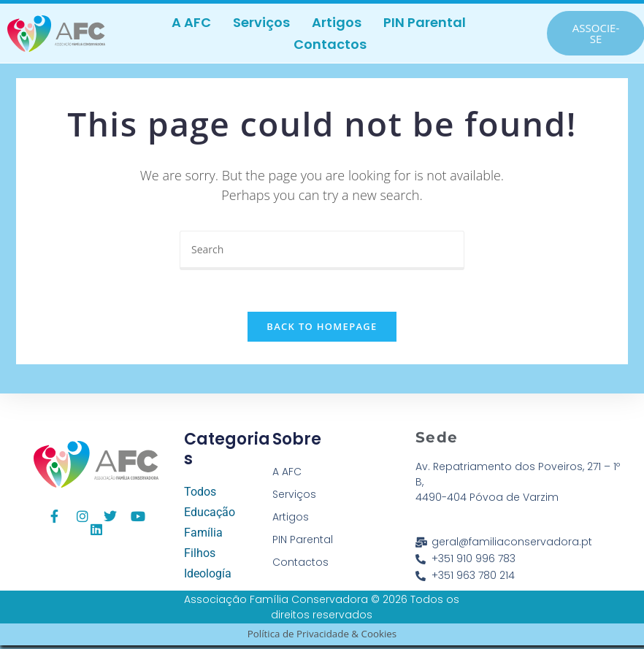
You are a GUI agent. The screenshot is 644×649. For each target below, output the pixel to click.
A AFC (191, 22)
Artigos (337, 22)
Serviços (261, 22)
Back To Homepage (322, 330)
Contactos (330, 44)
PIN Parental (425, 22)
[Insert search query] (322, 250)
